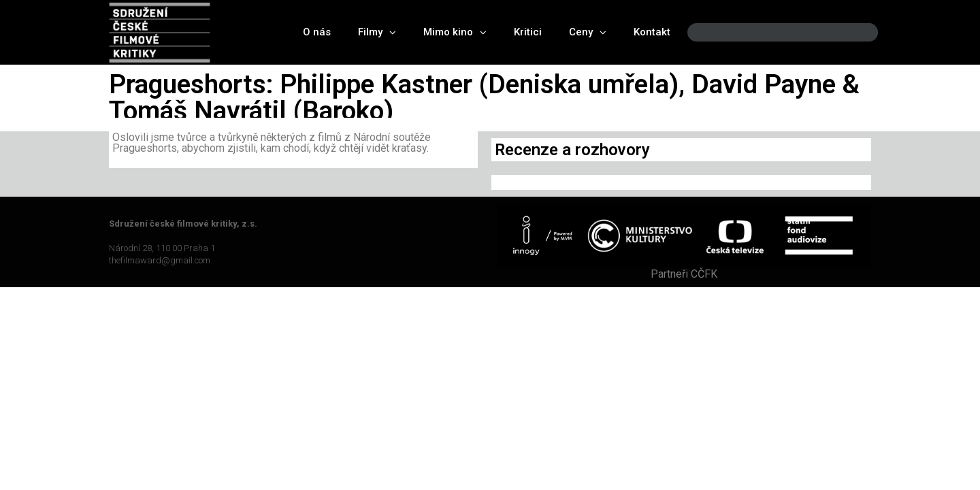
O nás (317, 32)
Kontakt (652, 32)
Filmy (377, 32)
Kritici (528, 32)
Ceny (588, 32)
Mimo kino (455, 32)
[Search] (856, 32)
